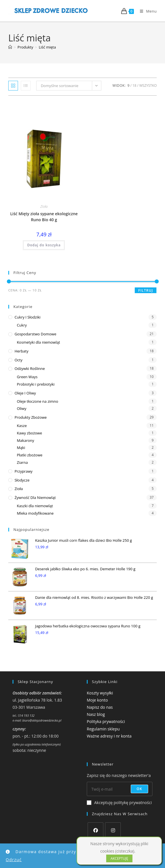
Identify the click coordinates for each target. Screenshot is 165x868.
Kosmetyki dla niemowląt (38, 342)
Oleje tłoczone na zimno (38, 401)
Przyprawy (24, 471)
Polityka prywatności (106, 721)
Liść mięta (47, 47)
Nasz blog (96, 714)
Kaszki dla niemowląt (35, 506)
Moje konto (97, 700)
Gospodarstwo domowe (35, 334)
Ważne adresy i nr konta (109, 736)
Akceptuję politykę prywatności (119, 802)
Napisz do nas (100, 707)
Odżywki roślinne (30, 368)
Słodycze (22, 480)
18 (134, 85)
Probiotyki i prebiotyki (36, 384)
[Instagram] (113, 830)
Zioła (44, 207)
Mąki (21, 448)
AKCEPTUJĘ (119, 858)
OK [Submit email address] (140, 789)
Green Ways (27, 377)
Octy (19, 360)
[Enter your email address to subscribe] (120, 789)
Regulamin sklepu (103, 729)
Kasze (22, 426)
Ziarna (22, 462)
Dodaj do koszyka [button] (44, 245)
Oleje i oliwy (25, 393)
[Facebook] (95, 830)
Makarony (26, 440)
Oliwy (22, 408)
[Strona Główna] (10, 47)
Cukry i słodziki (28, 317)
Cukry (22, 325)
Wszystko (148, 85)
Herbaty (22, 351)
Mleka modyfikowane (35, 513)
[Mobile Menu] (146, 11)
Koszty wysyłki (100, 693)
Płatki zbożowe (30, 455)
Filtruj (146, 290)
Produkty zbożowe (31, 417)
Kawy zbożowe (29, 433)
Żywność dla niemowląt (35, 498)
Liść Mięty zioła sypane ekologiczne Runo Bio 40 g (44, 217)
